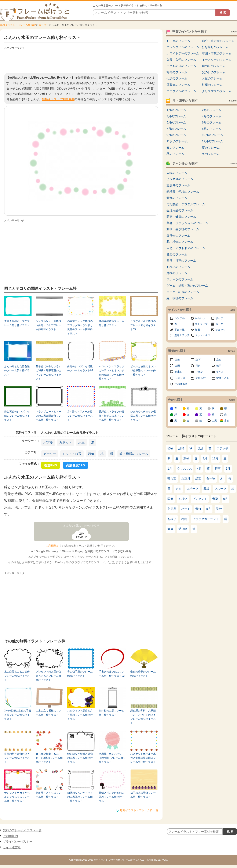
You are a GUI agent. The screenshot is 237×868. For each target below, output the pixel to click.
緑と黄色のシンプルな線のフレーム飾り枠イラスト (17, 416)
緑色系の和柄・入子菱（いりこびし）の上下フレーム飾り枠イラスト (143, 717)
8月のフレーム (212, 129)
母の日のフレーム (214, 66)
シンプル (179, 318)
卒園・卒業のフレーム (217, 53)
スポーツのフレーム (180, 279)
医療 (170, 499)
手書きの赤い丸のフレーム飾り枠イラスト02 (112, 674)
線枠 (181, 448)
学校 (219, 509)
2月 (228, 469)
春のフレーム (175, 148)
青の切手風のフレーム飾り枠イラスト (80, 674)
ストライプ (201, 324)
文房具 (172, 509)
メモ (178, 489)
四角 (91, 454)
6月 (226, 499)
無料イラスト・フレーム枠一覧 (139, 810)
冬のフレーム (211, 154)
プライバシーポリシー (18, 842)
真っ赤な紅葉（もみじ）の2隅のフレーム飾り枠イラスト (49, 758)
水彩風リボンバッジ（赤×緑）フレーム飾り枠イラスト (112, 758)
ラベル (220, 372)
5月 (209, 509)
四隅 (177, 366)
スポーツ (192, 489)
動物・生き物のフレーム (183, 229)
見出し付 (201, 378)
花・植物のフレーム (180, 242)
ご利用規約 (52, 546)
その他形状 (181, 384)
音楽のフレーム (177, 254)
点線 (200, 448)
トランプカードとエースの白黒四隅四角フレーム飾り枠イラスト (48, 416)
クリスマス (185, 469)
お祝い (183, 499)
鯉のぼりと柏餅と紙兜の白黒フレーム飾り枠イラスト (80, 758)
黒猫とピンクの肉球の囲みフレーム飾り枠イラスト (112, 797)
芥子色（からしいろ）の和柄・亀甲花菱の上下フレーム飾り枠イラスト (48, 373)
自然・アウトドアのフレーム (186, 248)
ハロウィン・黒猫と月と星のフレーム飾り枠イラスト (80, 715)
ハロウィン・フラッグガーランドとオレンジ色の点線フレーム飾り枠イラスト (112, 373)
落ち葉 (172, 478)
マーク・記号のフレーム (183, 292)
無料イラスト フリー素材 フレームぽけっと (117, 860)
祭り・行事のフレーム (181, 261)
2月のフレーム (212, 110)
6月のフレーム (212, 122)
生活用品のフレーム (180, 210)
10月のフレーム (212, 135)
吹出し (179, 372)
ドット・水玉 (72, 454)
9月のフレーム (176, 135)
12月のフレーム (212, 141)
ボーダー (220, 324)
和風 (197, 330)
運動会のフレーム (178, 85)
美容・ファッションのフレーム (187, 223)
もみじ (172, 519)
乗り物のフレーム (178, 236)
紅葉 (198, 478)
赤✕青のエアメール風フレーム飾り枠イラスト (80, 416)
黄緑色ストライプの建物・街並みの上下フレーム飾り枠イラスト (112, 416)
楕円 (219, 366)
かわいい (200, 318)
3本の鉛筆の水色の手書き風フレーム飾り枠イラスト (18, 715)
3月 (205, 458)
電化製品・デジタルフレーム (186, 204)
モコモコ (180, 378)
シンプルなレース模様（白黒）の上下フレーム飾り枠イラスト (48, 325)
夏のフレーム (211, 148)
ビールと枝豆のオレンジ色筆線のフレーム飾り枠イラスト (143, 371)
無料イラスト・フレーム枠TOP (18, 25)
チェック (220, 330)
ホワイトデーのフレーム (183, 53)
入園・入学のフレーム (181, 60)
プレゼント (200, 499)
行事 (218, 469)
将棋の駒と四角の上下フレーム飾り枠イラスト (17, 758)
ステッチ (222, 448)
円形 (198, 366)
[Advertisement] (81, 60)
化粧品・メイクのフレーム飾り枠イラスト (48, 795)
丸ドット (66, 442)
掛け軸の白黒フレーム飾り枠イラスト (112, 713)
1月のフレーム (176, 110)
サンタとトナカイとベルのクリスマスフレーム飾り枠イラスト (17, 797)
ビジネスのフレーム (180, 179)
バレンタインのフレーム (183, 47)
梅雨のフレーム (177, 72)
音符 (198, 509)
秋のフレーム (175, 154)
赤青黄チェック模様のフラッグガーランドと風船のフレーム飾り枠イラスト (80, 327)
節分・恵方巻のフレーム (218, 41)
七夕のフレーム (177, 78)
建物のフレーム (177, 273)
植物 (170, 448)
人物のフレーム (177, 173)
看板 (206, 489)
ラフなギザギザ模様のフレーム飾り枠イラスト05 (143, 325)
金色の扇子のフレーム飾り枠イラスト (143, 674)
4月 (199, 469)
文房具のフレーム (178, 185)
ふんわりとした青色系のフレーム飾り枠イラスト (17, 371)
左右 (219, 360)
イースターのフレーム (217, 60)
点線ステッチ (182, 335)
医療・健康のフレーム (181, 217)
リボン (199, 372)
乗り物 (183, 529)
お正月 (186, 478)
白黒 (214, 421)
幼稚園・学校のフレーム (183, 192)
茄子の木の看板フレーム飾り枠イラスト (143, 795)
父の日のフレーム (214, 72)
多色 (227, 421)
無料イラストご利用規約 (58, 99)
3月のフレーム (176, 116)
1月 (170, 469)
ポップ (219, 318)
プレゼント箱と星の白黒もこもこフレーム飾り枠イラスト (48, 676)
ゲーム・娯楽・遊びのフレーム (187, 286)
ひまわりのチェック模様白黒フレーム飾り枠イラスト (143, 416)
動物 (186, 458)
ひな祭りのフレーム (215, 47)
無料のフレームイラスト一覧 (22, 830)
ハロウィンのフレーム (181, 91)
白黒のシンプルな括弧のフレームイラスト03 (80, 368)
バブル (48, 442)
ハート (186, 509)
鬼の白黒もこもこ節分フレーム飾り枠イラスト (17, 676)
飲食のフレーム (177, 198)
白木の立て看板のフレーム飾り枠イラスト (48, 713)
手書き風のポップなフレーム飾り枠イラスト (17, 323)
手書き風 (179, 330)
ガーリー (44, 25)
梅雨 (184, 519)
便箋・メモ (223, 378)
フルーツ (220, 489)
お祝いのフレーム (178, 267)
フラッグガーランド (206, 519)
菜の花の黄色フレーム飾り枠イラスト (112, 323)
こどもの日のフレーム (181, 66)
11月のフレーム (177, 141)
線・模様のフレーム (134, 454)
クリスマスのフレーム (217, 91)
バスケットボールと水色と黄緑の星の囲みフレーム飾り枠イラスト (143, 758)
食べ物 (211, 478)
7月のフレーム (176, 129)
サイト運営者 (12, 847)
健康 (170, 529)
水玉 (81, 442)
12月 (215, 458)
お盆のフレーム (212, 78)
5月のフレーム (176, 122)
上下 (198, 360)
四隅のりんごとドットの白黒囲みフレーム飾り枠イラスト (80, 797)
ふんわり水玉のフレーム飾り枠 (81, 526)
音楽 (215, 499)
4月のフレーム (212, 116)
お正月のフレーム (178, 41)
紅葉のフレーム (212, 85)
